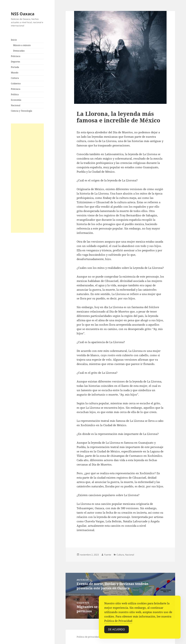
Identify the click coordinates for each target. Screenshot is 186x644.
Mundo (15, 73)
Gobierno (16, 84)
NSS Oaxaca (23, 14)
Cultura (15, 78)
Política (15, 94)
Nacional (16, 105)
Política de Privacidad (118, 622)
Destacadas (19, 51)
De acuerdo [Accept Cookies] (117, 630)
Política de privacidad (88, 637)
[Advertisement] (27, 178)
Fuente (108, 555)
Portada (15, 67)
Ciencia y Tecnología (22, 111)
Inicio (14, 40)
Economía (16, 100)
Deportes (15, 62)
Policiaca (16, 56)
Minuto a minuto (22, 45)
